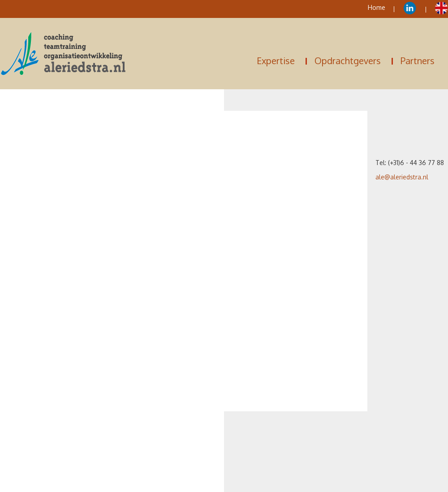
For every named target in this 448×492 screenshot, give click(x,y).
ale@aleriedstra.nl (402, 177)
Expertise (276, 61)
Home (377, 7)
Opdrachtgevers (348, 61)
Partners (418, 61)
